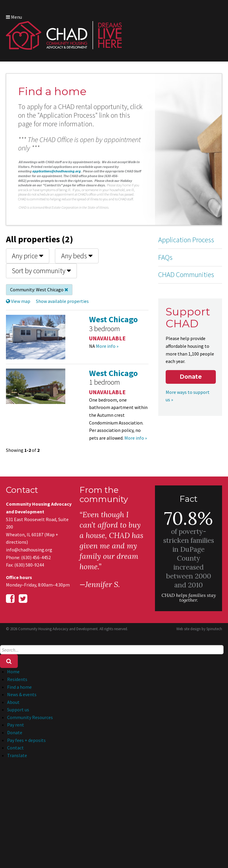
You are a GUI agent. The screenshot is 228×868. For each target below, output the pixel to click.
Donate (191, 377)
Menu (14, 17)
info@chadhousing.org (29, 550)
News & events (22, 694)
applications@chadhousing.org (57, 171)
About (13, 702)
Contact (15, 748)
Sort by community (41, 271)
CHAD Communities (186, 275)
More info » (107, 346)
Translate (17, 755)
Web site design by (199, 629)
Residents (17, 679)
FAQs (165, 257)
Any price (28, 256)
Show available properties (62, 301)
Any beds (77, 256)
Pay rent (16, 725)
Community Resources (30, 717)
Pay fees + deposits (26, 740)
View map (18, 301)
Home (13, 672)
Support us (18, 710)
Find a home (19, 687)
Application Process (186, 240)
